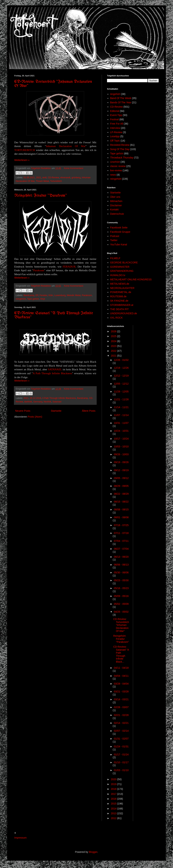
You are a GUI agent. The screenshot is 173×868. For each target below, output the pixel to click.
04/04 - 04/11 (121, 676)
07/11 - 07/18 (121, 533)
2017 (114, 794)
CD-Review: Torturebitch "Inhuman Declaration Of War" (121, 625)
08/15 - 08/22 (121, 502)
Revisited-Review (120, 145)
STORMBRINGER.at (122, 305)
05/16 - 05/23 (121, 588)
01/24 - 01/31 (121, 746)
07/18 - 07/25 (121, 525)
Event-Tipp (116, 115)
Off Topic (115, 141)
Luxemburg (60, 295)
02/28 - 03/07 (121, 707)
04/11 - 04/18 (121, 668)
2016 (114, 799)
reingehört (21, 299)
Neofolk (48, 402)
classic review (118, 166)
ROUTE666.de (118, 296)
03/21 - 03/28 (121, 692)
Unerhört (115, 162)
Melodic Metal (74, 295)
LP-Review (116, 132)
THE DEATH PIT (119, 309)
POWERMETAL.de (121, 292)
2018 (114, 789)
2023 (114, 346)
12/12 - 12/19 (121, 376)
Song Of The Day (120, 149)
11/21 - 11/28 (121, 399)
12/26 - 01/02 (121, 360)
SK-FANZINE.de (119, 301)
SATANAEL (55, 369)
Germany (38, 402)
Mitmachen (116, 201)
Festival (115, 119)
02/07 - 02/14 (121, 731)
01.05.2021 (29, 178)
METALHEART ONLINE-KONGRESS (131, 279)
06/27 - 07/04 (121, 549)
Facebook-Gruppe (120, 232)
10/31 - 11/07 (121, 423)
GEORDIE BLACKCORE (124, 263)
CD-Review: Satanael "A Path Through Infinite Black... (121, 654)
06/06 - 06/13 (121, 565)
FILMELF (115, 258)
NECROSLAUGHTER (122, 288)
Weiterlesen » (22, 160)
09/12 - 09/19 (121, 470)
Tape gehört (33, 299)
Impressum (20, 838)
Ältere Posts (89, 411)
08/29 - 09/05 (121, 486)
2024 (114, 341)
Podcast (115, 236)
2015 (114, 804)
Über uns (115, 197)
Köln (51, 295)
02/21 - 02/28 (121, 715)
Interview (115, 128)
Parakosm (39, 270)
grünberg (76, 178)
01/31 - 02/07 (121, 739)
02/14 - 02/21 (121, 723)
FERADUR (69, 267)
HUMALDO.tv (118, 275)
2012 (114, 818)
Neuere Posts (23, 411)
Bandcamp (29, 295)
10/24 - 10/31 (121, 431)
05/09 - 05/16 (121, 596)
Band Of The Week (121, 98)
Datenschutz (117, 214)
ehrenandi (65, 178)
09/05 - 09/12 (121, 478)
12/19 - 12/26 (121, 368)
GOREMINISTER (120, 267)
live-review (116, 170)
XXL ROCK (116, 318)
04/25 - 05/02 (121, 612)
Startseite (56, 411)
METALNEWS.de (120, 284)
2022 (114, 351)
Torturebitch (56, 181)
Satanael (57, 402)
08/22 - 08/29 (121, 494)
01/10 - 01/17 (121, 762)
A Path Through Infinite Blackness (52, 373)
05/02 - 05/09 (121, 604)
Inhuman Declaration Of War (66, 146)
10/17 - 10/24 (121, 439)
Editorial (115, 111)
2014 (114, 809)
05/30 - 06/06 (121, 572)
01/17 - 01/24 (121, 755)
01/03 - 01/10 (121, 770)
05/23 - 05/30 (121, 580)
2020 (114, 779)
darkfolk (28, 402)
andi (44, 178)
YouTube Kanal (119, 244)
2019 (114, 784)
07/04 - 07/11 (121, 541)
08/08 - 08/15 (121, 509)
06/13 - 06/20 (121, 557)
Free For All (117, 124)
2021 (39, 178)
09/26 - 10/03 (121, 454)
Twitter (114, 240)
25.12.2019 (35, 398)
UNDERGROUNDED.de (124, 313)
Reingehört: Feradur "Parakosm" (41, 196)
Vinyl (43, 299)
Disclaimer (116, 205)
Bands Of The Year (121, 102)
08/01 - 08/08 (121, 517)
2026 (114, 331)
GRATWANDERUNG (122, 271)
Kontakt (114, 210)
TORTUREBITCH (25, 150)
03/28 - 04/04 (121, 684)
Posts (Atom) (35, 417)
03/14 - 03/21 (121, 699)
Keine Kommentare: (74, 168)
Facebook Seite (119, 228)
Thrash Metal (42, 181)
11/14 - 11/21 (121, 407)
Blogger (93, 852)
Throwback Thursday (122, 158)
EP (37, 295)
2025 (114, 336)
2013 (114, 813)
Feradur (43, 295)
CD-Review (53, 178)
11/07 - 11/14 (121, 415)
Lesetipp (115, 136)
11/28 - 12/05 (121, 392)
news (113, 175)
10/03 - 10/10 (121, 446)
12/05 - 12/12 (121, 384)
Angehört (115, 94)
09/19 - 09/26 (121, 462)
